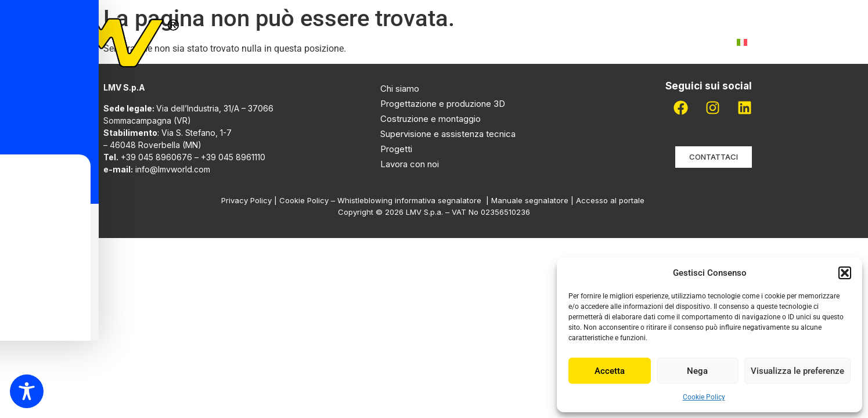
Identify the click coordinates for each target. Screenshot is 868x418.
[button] (845, 273)
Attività (413, 42)
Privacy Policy (246, 200)
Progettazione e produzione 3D (443, 104)
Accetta (610, 371)
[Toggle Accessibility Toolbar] (27, 391)
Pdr (540, 42)
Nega (697, 371)
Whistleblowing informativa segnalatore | (414, 200)
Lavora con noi (609, 42)
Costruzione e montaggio (431, 119)
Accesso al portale (611, 200)
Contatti (691, 42)
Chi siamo (339, 42)
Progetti (485, 42)
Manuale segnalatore (531, 200)
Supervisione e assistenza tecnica (448, 134)
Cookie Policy (704, 397)
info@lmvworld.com (173, 169)
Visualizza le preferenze (797, 371)
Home (278, 42)
